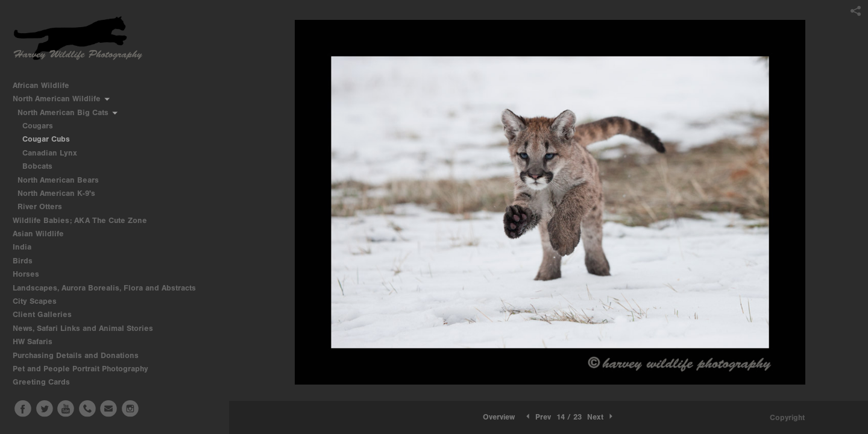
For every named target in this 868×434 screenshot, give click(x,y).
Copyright (787, 417)
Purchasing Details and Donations (81, 355)
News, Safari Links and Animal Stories (88, 328)
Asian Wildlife (43, 234)
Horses (31, 274)
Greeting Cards (46, 382)
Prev (537, 417)
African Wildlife (46, 85)
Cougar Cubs (46, 139)
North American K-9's (61, 193)
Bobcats (37, 166)
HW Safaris (38, 341)
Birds (28, 261)
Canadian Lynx (50, 153)
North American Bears (63, 180)
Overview (499, 417)
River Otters (40, 206)
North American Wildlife (62, 99)
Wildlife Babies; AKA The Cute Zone (80, 220)
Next (601, 417)
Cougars (38, 126)
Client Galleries (42, 314)
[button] (499, 417)
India (27, 247)
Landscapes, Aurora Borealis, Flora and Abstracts (109, 288)
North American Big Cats (68, 112)
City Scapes (40, 301)
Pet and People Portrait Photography (80, 369)
